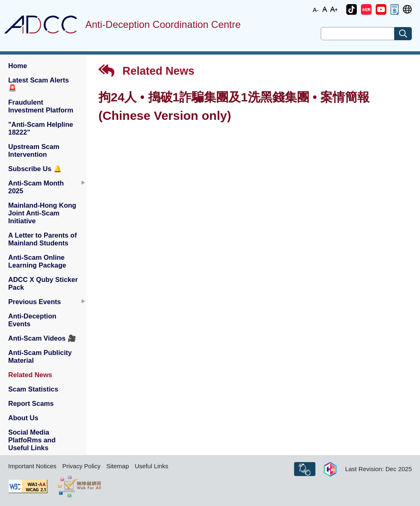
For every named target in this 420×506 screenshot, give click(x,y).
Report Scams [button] (31, 403)
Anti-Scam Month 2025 (36, 187)
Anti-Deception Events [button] (32, 320)
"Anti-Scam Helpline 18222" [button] (41, 128)
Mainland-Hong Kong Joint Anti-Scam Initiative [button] (42, 213)
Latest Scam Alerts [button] (39, 84)
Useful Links (151, 466)
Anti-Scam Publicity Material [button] (40, 356)
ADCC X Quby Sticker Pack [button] (43, 283)
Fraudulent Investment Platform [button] (41, 106)
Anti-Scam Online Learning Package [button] (37, 261)
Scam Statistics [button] (33, 389)
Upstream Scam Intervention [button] (34, 150)
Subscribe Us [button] (35, 169)
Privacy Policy (81, 466)
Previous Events (34, 302)
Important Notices (32, 466)
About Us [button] (23, 418)
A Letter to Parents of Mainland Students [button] (42, 239)
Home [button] (18, 66)
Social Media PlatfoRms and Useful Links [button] (32, 440)
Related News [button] (30, 375)
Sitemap (118, 466)
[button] (352, 9)
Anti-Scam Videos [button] (42, 338)
